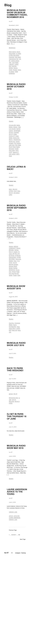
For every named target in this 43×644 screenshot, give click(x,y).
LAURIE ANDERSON (15, 518)
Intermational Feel (14, 59)
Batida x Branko (13, 127)
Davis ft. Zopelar (13, 252)
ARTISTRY (17, 516)
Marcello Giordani (13, 264)
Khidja (15, 134)
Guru (15, 261)
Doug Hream (12, 54)
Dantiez (16, 250)
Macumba (11, 401)
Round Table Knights (14, 147)
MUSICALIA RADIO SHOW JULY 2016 (16, 344)
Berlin (10, 189)
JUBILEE (11, 64)
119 (19, 535)
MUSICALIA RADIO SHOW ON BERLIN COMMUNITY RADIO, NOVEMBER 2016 (17, 14)
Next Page (23, 539)
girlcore (11, 394)
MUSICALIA (12, 48)
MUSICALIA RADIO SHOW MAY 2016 (16, 447)
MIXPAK (14, 66)
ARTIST (11, 516)
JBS (10, 63)
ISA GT (11, 134)
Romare (15, 70)
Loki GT (14, 400)
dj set (15, 191)
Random (11, 121)
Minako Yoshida (13, 268)
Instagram (18, 553)
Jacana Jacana (15, 61)
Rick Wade (18, 145)
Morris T (11, 140)
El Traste (18, 54)
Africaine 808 (12, 125)
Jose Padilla (15, 63)
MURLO (11, 68)
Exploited (16, 132)
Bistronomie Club (13, 398)
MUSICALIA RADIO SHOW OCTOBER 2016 (16, 87)
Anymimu (11, 323)
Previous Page (13, 530)
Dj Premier (12, 255)
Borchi (18, 52)
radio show (12, 145)
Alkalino (11, 246)
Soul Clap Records (14, 274)
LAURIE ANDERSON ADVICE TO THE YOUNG (17, 492)
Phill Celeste (17, 143)
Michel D (17, 401)
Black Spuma (12, 52)
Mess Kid (14, 330)
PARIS (11, 403)
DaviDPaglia (17, 131)
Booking (24, 553)
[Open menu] (12, 553)
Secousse (12, 149)
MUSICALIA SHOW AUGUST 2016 (16, 287)
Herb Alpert (18, 57)
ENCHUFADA (12, 257)
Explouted (12, 57)
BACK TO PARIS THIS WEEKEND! (15, 369)
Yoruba (15, 275)
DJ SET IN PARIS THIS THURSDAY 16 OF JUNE (17, 416)
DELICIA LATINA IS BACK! (16, 168)
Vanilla (11, 275)
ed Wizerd (18, 255)
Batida (18, 125)
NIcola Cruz (12, 141)
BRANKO (11, 250)
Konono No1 (16, 138)
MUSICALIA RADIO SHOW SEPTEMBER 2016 (17, 208)
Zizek (10, 156)
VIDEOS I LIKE (13, 512)
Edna (19, 191)
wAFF (18, 154)
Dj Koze (11, 132)
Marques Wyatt (13, 266)
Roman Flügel (16, 272)
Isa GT (6, 553)
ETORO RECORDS (14, 55)
